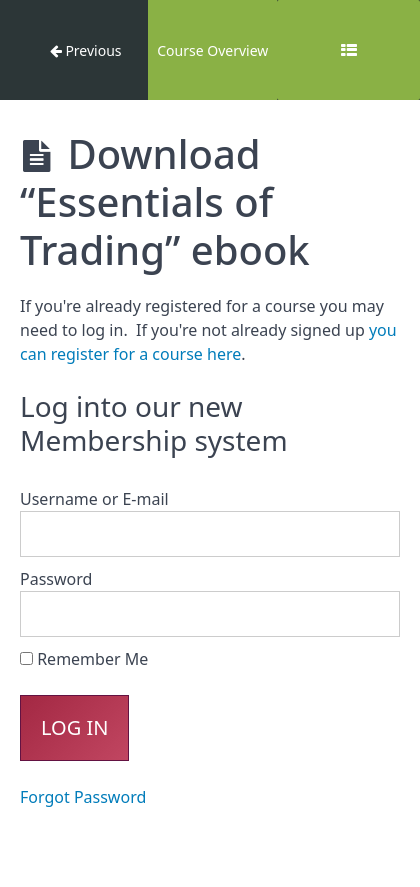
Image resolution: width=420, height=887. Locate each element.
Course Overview (212, 50)
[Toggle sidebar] (348, 50)
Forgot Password (83, 797)
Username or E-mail (94, 499)
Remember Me (84, 659)
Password (56, 579)
